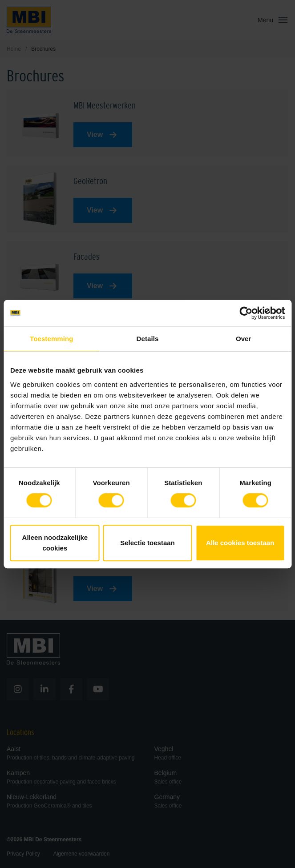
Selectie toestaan (147, 543)
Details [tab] (148, 339)
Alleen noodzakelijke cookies (55, 543)
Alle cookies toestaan (240, 543)
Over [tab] (244, 339)
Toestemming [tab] (52, 339)
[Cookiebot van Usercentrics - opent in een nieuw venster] (246, 313)
